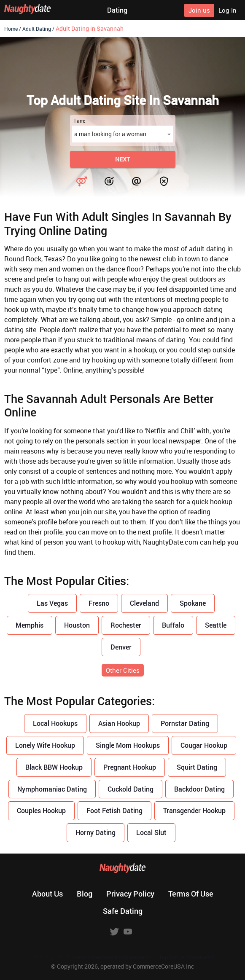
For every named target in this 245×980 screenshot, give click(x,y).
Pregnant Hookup (130, 767)
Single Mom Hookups (128, 745)
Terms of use (191, 894)
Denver (121, 647)
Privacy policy (130, 894)
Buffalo (173, 625)
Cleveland (144, 603)
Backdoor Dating (199, 789)
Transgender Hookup (194, 810)
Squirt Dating (197, 767)
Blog (85, 894)
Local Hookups (55, 723)
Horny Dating (96, 832)
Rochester (126, 625)
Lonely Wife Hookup (45, 745)
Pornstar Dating (185, 723)
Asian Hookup (119, 723)
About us (47, 894)
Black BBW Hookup (54, 767)
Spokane (193, 603)
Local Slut (151, 832)
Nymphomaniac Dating (52, 789)
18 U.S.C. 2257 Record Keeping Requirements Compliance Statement (123, 957)
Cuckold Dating (131, 789)
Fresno (99, 603)
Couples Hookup (41, 810)
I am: (80, 121)
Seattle (216, 625)
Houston (77, 625)
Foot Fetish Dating (114, 810)
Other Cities (123, 670)
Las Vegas (52, 603)
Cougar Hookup (204, 745)
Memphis (30, 625)
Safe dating (123, 911)
